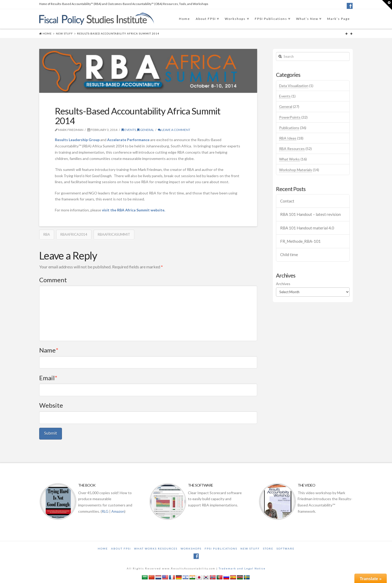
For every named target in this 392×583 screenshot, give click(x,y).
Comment (53, 280)
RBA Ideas (288, 138)
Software (286, 549)
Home (185, 19)
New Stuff (64, 33)
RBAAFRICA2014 (74, 234)
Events (129, 130)
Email (48, 378)
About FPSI (206, 19)
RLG (105, 511)
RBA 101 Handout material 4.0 (307, 228)
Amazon (118, 511)
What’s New (307, 19)
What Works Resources (156, 549)
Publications (289, 128)
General (146, 130)
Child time (289, 255)
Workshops (235, 19)
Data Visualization (294, 86)
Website (51, 405)
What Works (289, 159)
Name (49, 350)
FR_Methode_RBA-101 (300, 241)
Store (268, 549)
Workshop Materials (296, 170)
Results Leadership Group (77, 140)
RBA (47, 234)
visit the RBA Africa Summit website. (134, 210)
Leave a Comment (174, 130)
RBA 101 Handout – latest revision (310, 214)
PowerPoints (290, 117)
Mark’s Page (339, 19)
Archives (283, 284)
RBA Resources (292, 149)
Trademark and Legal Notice (242, 568)
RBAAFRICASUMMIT (114, 234)
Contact (287, 201)
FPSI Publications (271, 19)
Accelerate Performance (128, 140)
